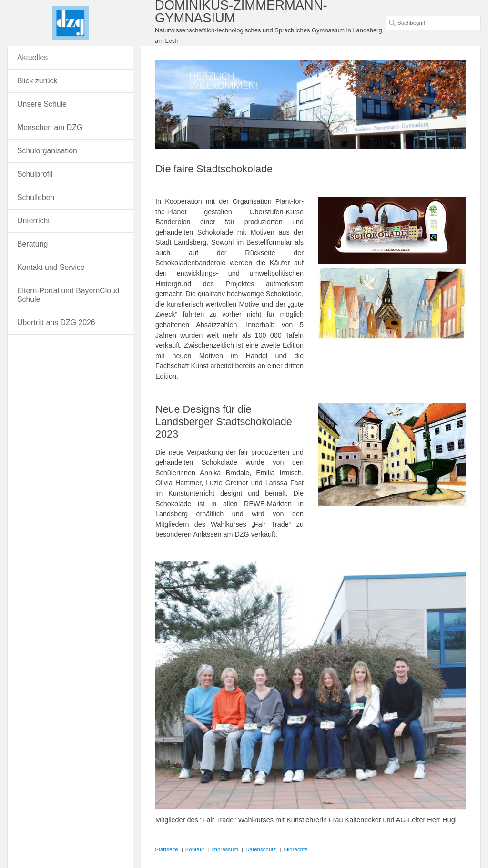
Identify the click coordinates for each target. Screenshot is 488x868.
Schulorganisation (47, 151)
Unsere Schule (42, 104)
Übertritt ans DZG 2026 (56, 323)
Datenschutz (261, 849)
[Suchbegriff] (433, 23)
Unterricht (34, 221)
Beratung (32, 244)
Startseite (167, 849)
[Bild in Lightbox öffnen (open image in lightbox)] (392, 230)
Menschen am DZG (50, 127)
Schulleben (36, 197)
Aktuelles (32, 57)
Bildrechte (296, 849)
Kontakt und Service (51, 267)
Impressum (225, 849)
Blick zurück (37, 81)
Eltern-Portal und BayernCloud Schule (68, 295)
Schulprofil (35, 174)
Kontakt (195, 849)
